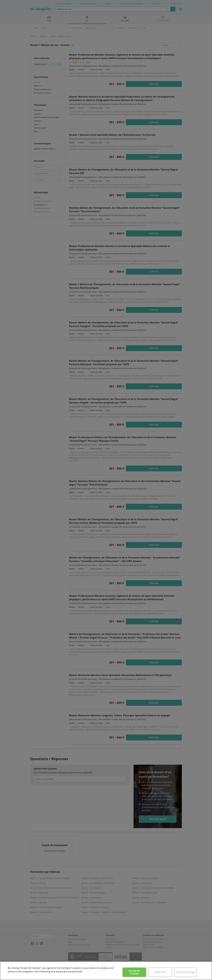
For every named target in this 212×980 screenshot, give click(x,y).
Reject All (160, 972)
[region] (106, 971)
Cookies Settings (186, 972)
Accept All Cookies (134, 972)
